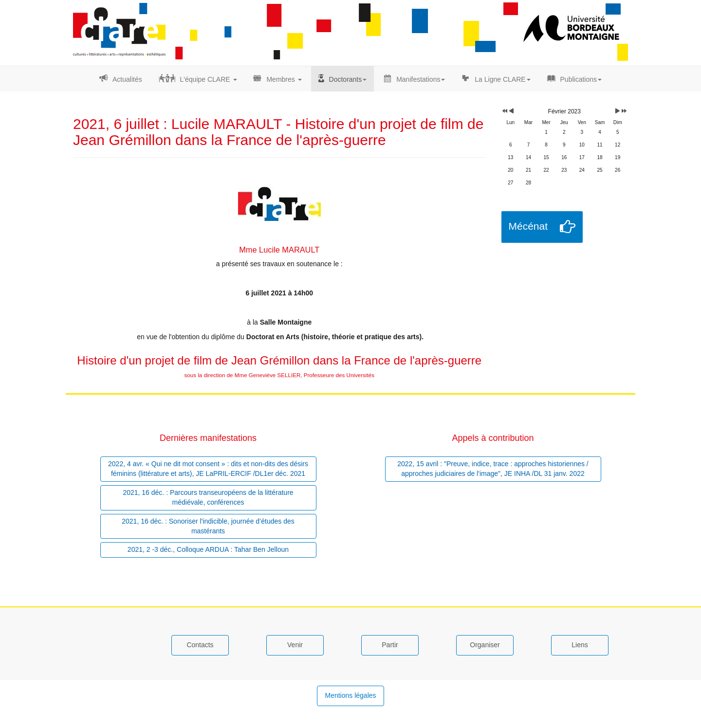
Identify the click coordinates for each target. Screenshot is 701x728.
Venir (295, 645)
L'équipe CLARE (209, 79)
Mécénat (528, 226)
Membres (284, 79)
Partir (390, 645)
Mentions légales (350, 695)
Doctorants (348, 79)
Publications (581, 79)
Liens (580, 645)
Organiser (485, 645)
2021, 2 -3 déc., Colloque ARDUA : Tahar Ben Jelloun (208, 549)
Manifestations (421, 79)
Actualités (127, 79)
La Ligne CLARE (502, 79)
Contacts (200, 645)
